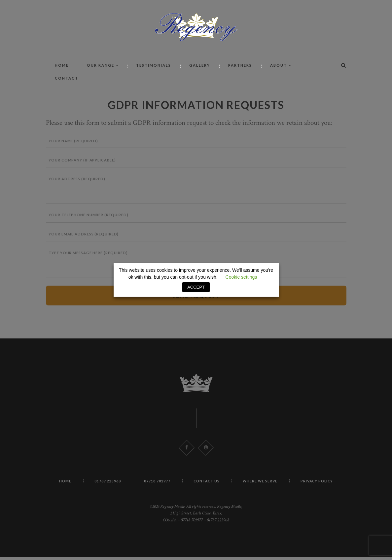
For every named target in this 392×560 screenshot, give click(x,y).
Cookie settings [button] (241, 277)
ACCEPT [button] (196, 287)
